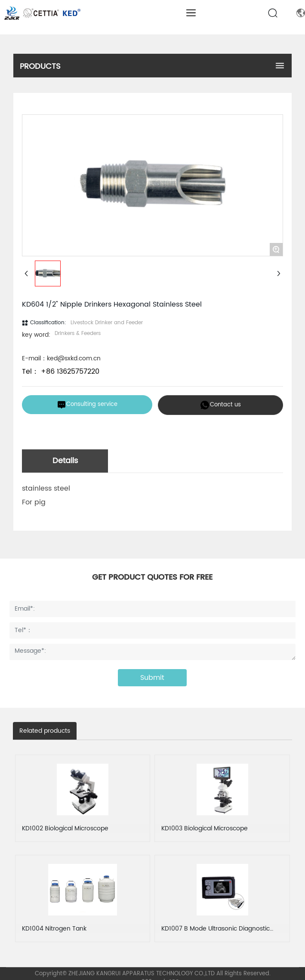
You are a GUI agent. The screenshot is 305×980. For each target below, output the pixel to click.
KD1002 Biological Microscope (65, 828)
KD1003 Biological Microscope (205, 828)
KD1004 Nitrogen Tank (54, 929)
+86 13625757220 (69, 372)
